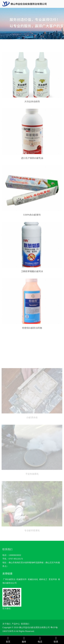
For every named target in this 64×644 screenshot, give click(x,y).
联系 (56, 640)
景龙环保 (53, 579)
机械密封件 (22, 579)
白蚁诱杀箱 (32, 430)
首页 (8, 640)
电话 (40, 640)
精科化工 (43, 579)
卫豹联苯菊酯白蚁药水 (32, 274)
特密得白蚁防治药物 (32, 331)
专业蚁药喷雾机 (32, 543)
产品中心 (16, 624)
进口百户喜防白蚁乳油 (32, 161)
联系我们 (7, 549)
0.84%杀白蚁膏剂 (32, 218)
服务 (24, 640)
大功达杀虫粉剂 (32, 104)
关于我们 (6, 624)
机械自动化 (33, 579)
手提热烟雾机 (32, 486)
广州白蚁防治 (9, 579)
